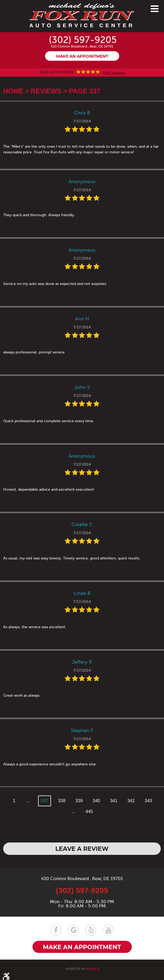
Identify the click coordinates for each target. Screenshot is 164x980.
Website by (82, 969)
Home (13, 91)
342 (131, 801)
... (29, 801)
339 (79, 801)
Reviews (46, 91)
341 (114, 801)
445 (89, 811)
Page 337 (85, 91)
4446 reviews (114, 73)
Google (73, 930)
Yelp (91, 930)
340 (96, 801)
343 (148, 801)
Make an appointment (82, 57)
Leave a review (82, 849)
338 (62, 801)
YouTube (108, 930)
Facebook (56, 930)
